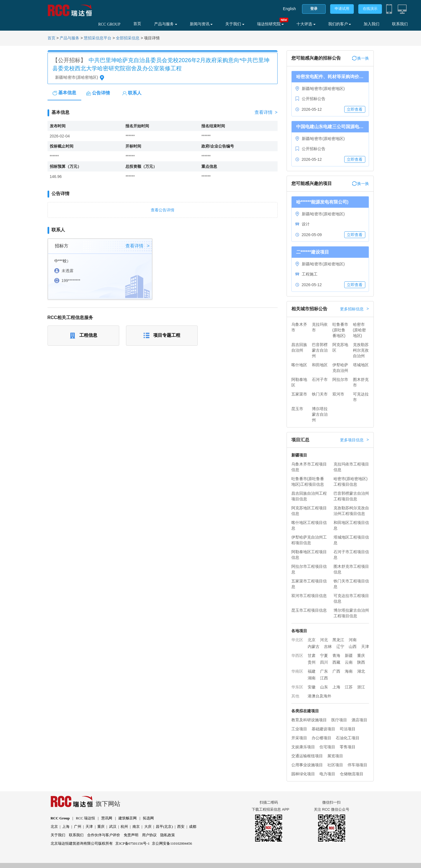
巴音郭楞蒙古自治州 (320, 350)
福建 (312, 671)
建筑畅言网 (128, 818)
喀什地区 (299, 365)
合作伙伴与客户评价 (104, 835)
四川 (324, 662)
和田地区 (320, 365)
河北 (324, 640)
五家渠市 (299, 394)
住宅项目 (327, 747)
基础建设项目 (323, 729)
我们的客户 (340, 24)
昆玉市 (297, 409)
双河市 (338, 394)
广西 (336, 671)
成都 (193, 827)
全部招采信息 (128, 38)
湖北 (361, 671)
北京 (312, 640)
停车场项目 (357, 765)
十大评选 (306, 24)
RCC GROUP (109, 24)
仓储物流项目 (352, 774)
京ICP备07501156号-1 (132, 843)
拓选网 (148, 818)
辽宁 (340, 647)
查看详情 (266, 112)
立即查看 (355, 109)
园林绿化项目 (303, 774)
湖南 (312, 678)
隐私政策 (168, 835)
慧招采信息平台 (98, 38)
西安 (181, 827)
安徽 (312, 687)
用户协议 (149, 835)
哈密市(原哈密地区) (360, 330)
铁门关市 (320, 394)
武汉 (113, 827)
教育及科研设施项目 (309, 720)
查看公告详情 (163, 210)
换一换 (361, 58)
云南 (349, 662)
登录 (314, 9)
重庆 (361, 655)
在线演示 (370, 9)
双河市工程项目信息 (309, 596)
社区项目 (335, 765)
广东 (324, 671)
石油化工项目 (348, 738)
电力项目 (327, 774)
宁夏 (324, 655)
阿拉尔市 (340, 379)
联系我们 (400, 24)
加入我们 (372, 24)
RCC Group (60, 818)
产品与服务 (166, 24)
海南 (349, 671)
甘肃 (312, 655)
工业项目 (299, 729)
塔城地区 (361, 365)
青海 (336, 655)
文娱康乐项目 (303, 747)
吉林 (328, 647)
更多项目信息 (354, 440)
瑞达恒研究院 (271, 24)
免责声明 (131, 835)
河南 (353, 640)
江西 (324, 678)
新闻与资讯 (201, 24)
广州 (78, 827)
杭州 (124, 827)
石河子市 (320, 379)
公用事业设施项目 (307, 765)
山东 (324, 687)
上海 (336, 687)
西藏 (336, 662)
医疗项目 (339, 720)
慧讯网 (107, 818)
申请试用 (342, 9)
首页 (137, 24)
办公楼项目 (321, 738)
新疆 (349, 655)
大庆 (148, 827)
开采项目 (299, 738)
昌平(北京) (164, 827)
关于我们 (235, 24)
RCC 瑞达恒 (85, 818)
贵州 (312, 662)
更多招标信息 (354, 309)
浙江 (361, 687)
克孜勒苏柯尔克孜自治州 (361, 350)
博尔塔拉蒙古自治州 (320, 414)
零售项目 (348, 747)
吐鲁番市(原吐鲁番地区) (340, 330)
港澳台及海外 (319, 696)
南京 (136, 827)
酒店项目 (359, 720)
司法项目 (348, 729)
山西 (353, 647)
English (289, 9)
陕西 (361, 662)
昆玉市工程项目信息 (309, 610)
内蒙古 (314, 647)
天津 (365, 647)
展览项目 (335, 756)
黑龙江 (338, 640)
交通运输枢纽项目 (307, 756)
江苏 (349, 687)
